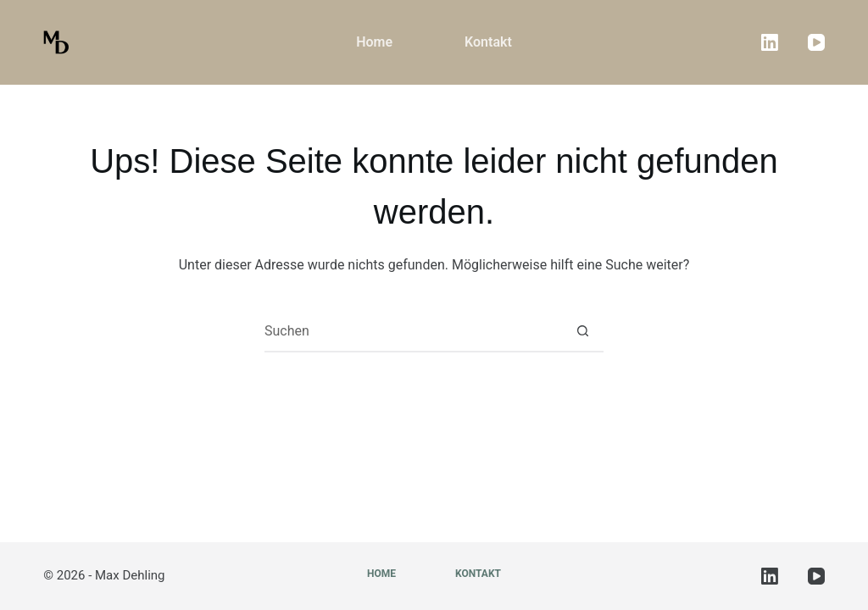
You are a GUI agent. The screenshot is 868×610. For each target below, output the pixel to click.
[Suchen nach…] (413, 331)
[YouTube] (816, 42)
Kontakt (488, 42)
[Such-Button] (582, 331)
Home (374, 42)
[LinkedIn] (770, 42)
